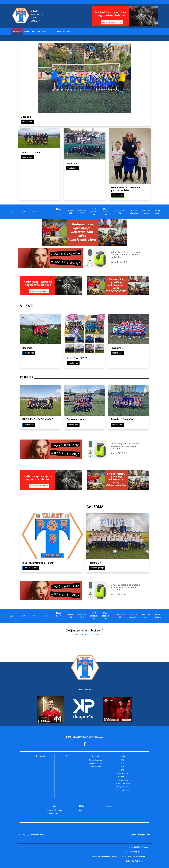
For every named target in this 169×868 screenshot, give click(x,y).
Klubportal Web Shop (134, 861)
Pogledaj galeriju (31, 568)
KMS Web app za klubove (136, 852)
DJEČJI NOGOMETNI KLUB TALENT (84, 634)
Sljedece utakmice (134, 212)
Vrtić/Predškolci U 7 (120, 212)
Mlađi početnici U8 (106, 212)
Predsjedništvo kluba (54, 810)
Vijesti (27, 32)
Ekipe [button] (45, 32)
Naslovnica (17, 32)
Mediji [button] (58, 32)
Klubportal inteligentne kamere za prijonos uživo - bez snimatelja (118, 856)
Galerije (82, 810)
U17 (23, 212)
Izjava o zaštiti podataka (140, 835)
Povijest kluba (54, 813)
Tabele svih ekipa (158, 212)
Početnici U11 (70, 212)
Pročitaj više (27, 122)
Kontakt (66, 32)
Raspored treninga (146, 212)
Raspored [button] (36, 32)
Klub (54, 806)
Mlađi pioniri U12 (58, 212)
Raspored (95, 756)
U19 (11, 212)
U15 (35, 212)
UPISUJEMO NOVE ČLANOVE (38, 419)
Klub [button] (51, 32)
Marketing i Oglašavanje (138, 847)
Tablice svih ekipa (95, 763)
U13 (47, 212)
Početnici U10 (82, 212)
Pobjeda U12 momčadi (122, 419)
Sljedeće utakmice (95, 767)
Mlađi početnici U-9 (94, 212)
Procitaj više (29, 425)
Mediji (82, 806)
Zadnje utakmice (75, 419)
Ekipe (123, 756)
